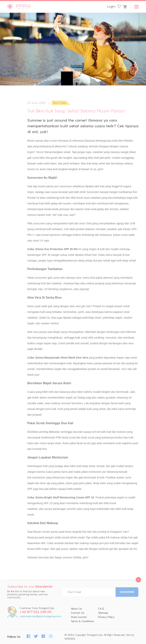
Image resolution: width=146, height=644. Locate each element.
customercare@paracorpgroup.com (40, 616)
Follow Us (14, 637)
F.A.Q (101, 609)
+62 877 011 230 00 (36, 612)
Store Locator (79, 617)
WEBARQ (70, 639)
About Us (76, 609)
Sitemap (103, 613)
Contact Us (77, 613)
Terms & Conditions (82, 621)
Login (111, 6)
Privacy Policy (106, 617)
